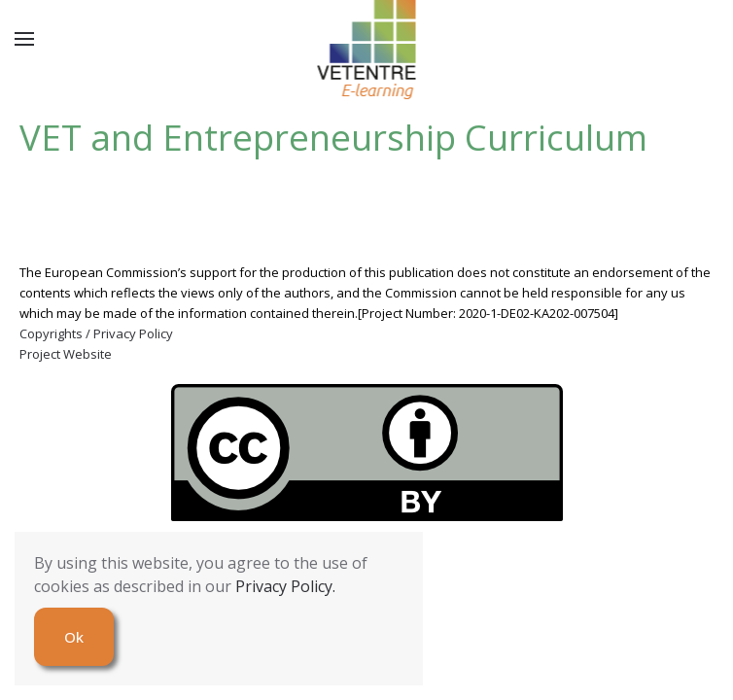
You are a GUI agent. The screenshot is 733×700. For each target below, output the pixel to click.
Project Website (66, 354)
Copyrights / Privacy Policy (96, 333)
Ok (74, 637)
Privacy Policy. (285, 586)
